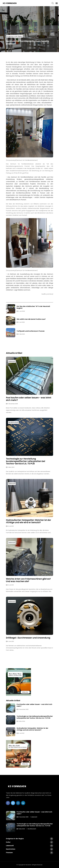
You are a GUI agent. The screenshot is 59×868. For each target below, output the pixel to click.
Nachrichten (30, 849)
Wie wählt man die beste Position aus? (31, 319)
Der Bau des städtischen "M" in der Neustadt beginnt (33, 307)
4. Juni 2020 (21, 322)
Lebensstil (12, 361)
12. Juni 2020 (21, 311)
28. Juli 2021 (10, 526)
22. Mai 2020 (21, 334)
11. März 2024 (10, 467)
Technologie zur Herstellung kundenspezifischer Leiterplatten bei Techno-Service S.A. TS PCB (26, 461)
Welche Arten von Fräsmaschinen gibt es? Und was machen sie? (28, 580)
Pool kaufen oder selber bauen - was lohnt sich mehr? (29, 399)
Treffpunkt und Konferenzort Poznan (31, 331)
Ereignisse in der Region (14, 36)
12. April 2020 (10, 48)
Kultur (30, 842)
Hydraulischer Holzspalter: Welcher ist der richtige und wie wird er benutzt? (29, 521)
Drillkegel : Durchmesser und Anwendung (28, 638)
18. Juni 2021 (10, 641)
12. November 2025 (12, 404)
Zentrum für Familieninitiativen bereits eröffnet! (28, 43)
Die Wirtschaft (13, 422)
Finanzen (30, 853)
